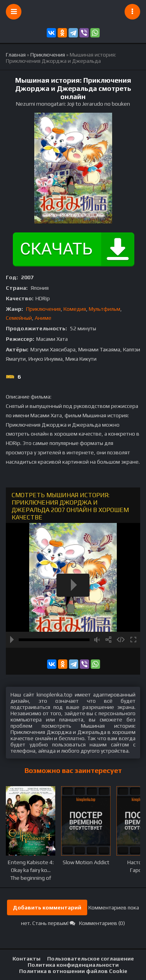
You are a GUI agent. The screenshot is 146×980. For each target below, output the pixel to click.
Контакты (26, 959)
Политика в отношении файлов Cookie (73, 971)
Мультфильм (105, 309)
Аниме (43, 318)
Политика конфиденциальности (73, 965)
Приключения (43, 309)
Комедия (75, 309)
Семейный (19, 318)
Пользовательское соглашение (91, 959)
